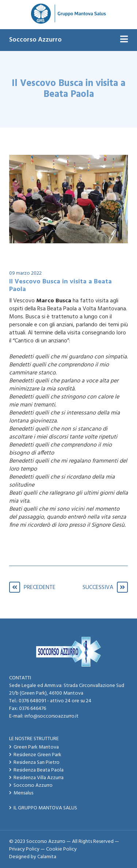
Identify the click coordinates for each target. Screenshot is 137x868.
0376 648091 (32, 701)
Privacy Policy (24, 849)
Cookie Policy (61, 849)
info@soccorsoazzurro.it (52, 716)
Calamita (47, 857)
